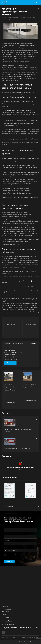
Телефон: (7, 541)
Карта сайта (5, 617)
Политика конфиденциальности (31, 637)
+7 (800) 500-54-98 (10, 620)
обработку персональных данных (24, 555)
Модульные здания (8, 609)
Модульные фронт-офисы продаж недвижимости (11, 389)
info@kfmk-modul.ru (10, 624)
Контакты (5, 615)
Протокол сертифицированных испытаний (21, 467)
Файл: (6, 547)
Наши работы (6, 612)
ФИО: (6, 527)
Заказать (10, 363)
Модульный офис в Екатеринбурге (17, 448)
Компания (5, 606)
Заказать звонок (8, 622)
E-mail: (6, 534)
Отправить (9, 562)
